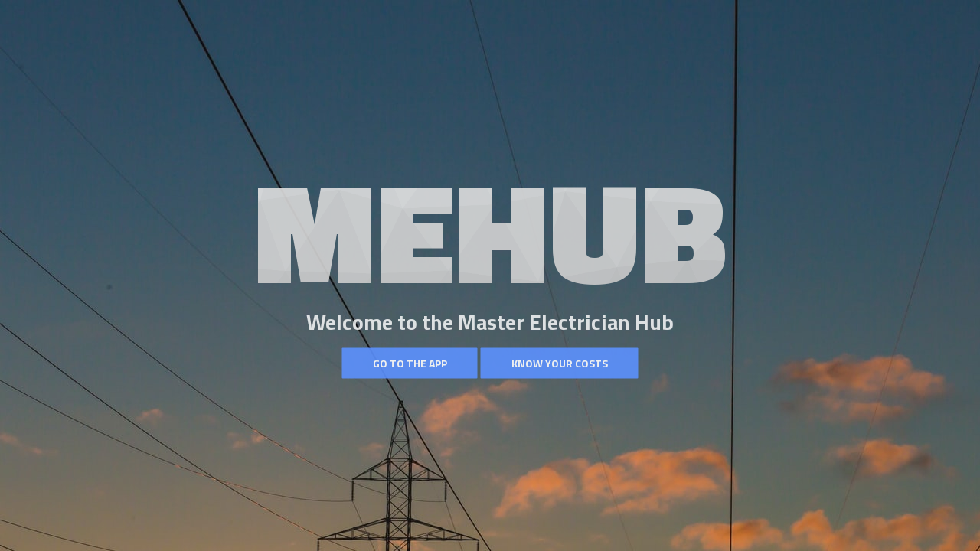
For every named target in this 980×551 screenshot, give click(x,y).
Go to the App (410, 363)
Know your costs (560, 363)
